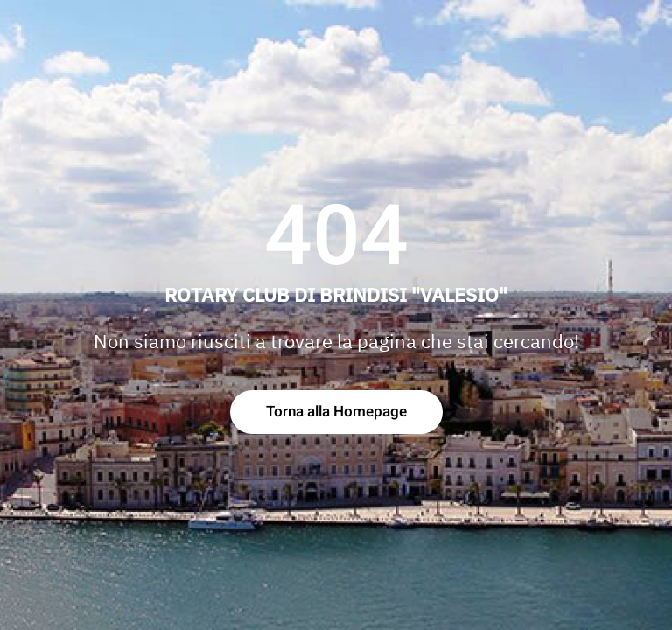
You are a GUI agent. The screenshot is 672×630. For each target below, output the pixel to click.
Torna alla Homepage (336, 412)
